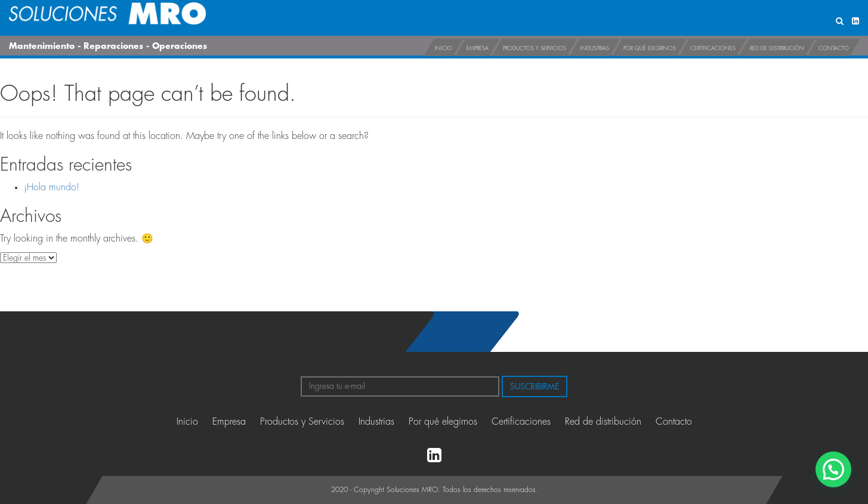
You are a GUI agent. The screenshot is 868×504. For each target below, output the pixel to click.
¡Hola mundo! (52, 187)
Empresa (478, 49)
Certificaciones (713, 49)
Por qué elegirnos (650, 49)
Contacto (834, 49)
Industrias (595, 49)
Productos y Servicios (535, 49)
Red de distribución (777, 49)
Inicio (444, 49)
